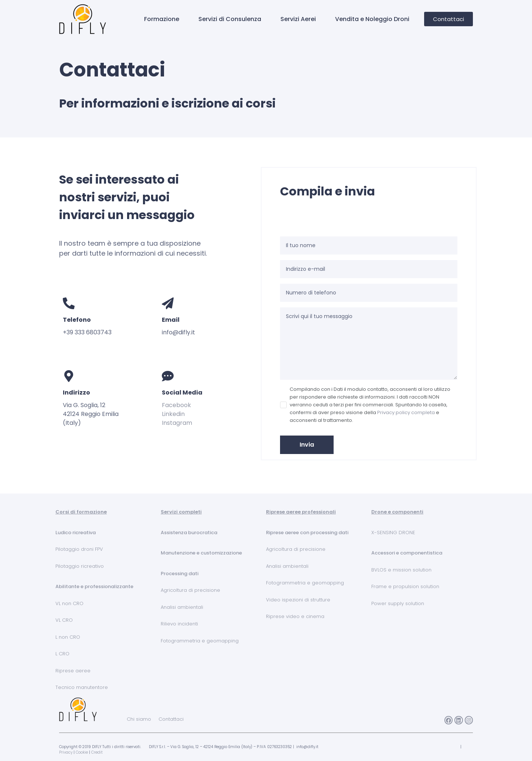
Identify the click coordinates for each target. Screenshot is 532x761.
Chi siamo (139, 719)
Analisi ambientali (182, 607)
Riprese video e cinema (295, 616)
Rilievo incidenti (179, 624)
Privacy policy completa (406, 412)
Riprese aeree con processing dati (307, 533)
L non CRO (68, 637)
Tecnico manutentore (82, 687)
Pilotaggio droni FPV (79, 549)
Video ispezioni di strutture (298, 600)
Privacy (66, 752)
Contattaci (171, 719)
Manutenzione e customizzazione (201, 553)
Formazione (162, 19)
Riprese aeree (73, 671)
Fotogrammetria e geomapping (200, 641)
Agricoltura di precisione (190, 590)
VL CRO (64, 620)
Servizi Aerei (298, 19)
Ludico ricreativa (76, 533)
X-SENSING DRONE (393, 533)
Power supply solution (398, 603)
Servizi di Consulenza (230, 19)
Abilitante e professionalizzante (94, 586)
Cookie (82, 752)
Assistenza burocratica (189, 533)
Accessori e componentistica (407, 553)
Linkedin (173, 414)
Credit (97, 752)
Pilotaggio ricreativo (80, 566)
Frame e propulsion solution (405, 586)
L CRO (62, 654)
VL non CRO (69, 603)
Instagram (177, 423)
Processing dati (180, 574)
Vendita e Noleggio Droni (372, 19)
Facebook (176, 405)
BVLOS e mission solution (401, 570)
